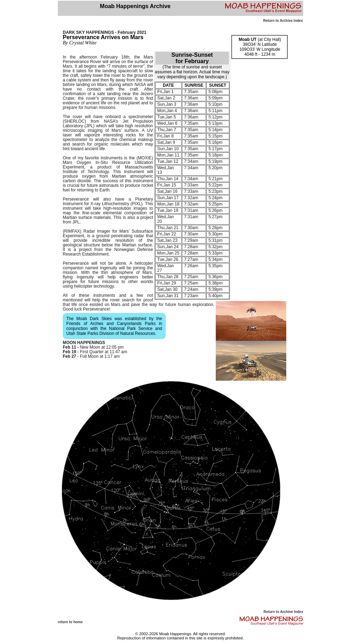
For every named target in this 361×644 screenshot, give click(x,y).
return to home (70, 622)
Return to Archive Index (283, 21)
